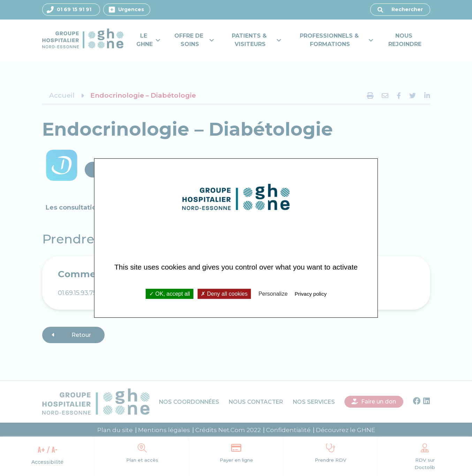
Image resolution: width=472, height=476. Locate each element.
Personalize (273, 294)
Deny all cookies (224, 294)
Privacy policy (311, 294)
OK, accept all (170, 294)
